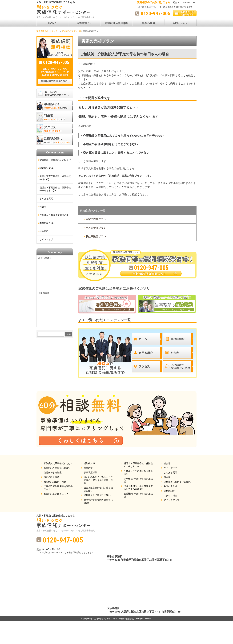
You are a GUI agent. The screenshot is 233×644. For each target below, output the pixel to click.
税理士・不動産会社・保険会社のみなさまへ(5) (55, 189)
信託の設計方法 (52, 477)
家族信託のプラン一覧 (93, 211)
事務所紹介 (169, 491)
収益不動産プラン (96, 236)
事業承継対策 (90, 472)
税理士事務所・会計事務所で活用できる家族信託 (138, 488)
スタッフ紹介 (170, 496)
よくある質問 (46, 199)
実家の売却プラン (96, 219)
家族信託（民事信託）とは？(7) (55, 160)
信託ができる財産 (53, 472)
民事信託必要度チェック (56, 494)
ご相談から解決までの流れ (177, 482)
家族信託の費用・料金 (55, 482)
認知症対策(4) (46, 168)
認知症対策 (89, 463)
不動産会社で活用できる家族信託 (138, 472)
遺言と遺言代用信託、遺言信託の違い (98, 489)
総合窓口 (44, 231)
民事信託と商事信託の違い (57, 468)
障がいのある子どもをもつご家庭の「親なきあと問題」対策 (98, 480)
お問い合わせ (170, 486)
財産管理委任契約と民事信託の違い (98, 501)
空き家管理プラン (96, 228)
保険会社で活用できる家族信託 (138, 480)
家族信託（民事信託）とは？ (58, 463)
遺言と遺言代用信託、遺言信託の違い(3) (55, 178)
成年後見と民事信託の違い (97, 495)
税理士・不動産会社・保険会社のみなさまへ (138, 465)
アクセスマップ (172, 500)
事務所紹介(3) (46, 223)
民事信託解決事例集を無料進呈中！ (58, 488)
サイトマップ (46, 239)
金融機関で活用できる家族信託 (138, 495)
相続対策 (88, 468)
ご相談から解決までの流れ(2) (54, 215)
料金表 (43, 207)
